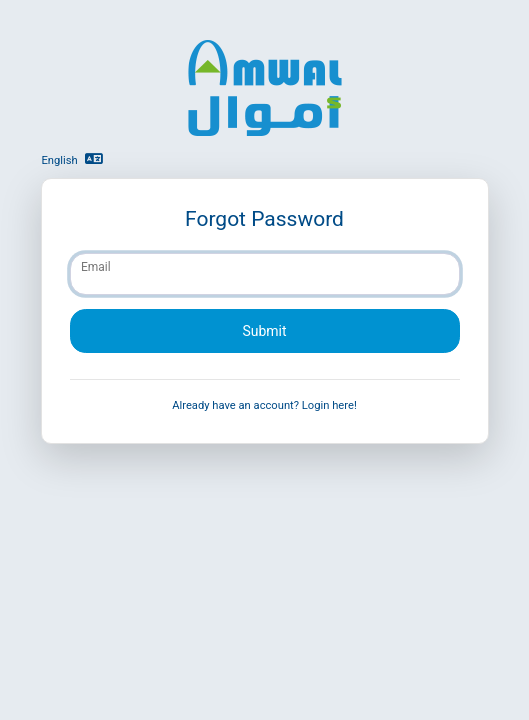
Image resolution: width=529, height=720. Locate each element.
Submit (264, 331)
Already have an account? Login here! (264, 405)
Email (96, 267)
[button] (102, 159)
